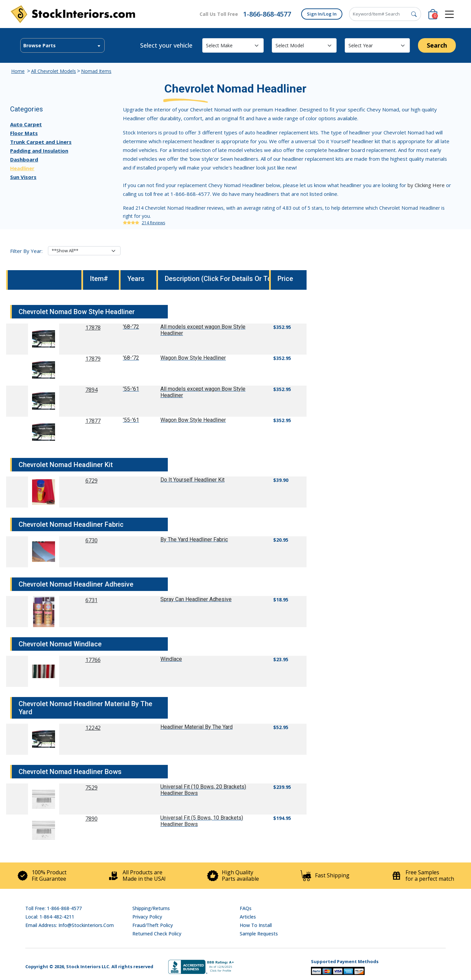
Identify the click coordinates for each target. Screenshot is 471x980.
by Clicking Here (426, 185)
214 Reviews (153, 223)
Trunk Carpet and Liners (41, 142)
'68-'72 (131, 327)
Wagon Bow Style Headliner (193, 358)
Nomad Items (96, 71)
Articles (248, 917)
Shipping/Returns (151, 908)
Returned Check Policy (157, 934)
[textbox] (62, 46)
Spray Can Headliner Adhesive (196, 599)
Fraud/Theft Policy (153, 925)
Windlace (171, 659)
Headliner (22, 168)
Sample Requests (259, 934)
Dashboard (24, 159)
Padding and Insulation (39, 151)
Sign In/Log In (322, 14)
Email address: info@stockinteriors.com (70, 925)
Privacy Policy (147, 917)
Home (18, 71)
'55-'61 (131, 389)
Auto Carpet (26, 124)
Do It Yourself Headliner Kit (192, 480)
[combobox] (62, 45)
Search (437, 45)
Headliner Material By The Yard (197, 727)
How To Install (256, 925)
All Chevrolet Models (54, 71)
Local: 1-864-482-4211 (50, 917)
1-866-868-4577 (267, 14)
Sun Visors (23, 177)
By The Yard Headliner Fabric (194, 539)
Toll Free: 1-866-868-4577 (54, 908)
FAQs (246, 908)
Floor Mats (24, 133)
